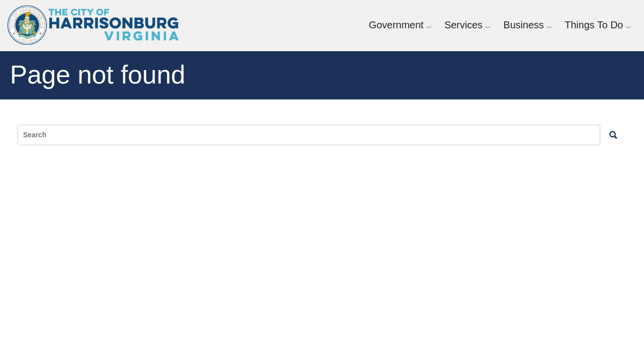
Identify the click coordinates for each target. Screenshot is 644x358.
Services (464, 25)
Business (523, 25)
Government (396, 25)
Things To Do (594, 25)
